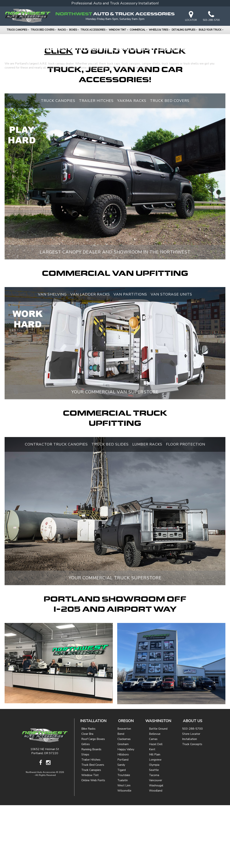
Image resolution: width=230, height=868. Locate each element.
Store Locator (191, 797)
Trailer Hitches (96, 164)
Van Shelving (52, 357)
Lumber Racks (147, 507)
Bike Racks (88, 792)
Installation (190, 802)
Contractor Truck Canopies (56, 507)
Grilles (86, 807)
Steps (85, 817)
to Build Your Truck (115, 114)
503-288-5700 (192, 792)
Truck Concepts (192, 807)
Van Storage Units (171, 357)
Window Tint (90, 838)
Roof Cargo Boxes (93, 802)
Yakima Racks (132, 164)
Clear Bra (87, 797)
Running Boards (91, 812)
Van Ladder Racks (90, 357)
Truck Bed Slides (110, 507)
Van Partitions (130, 357)
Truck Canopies (58, 164)
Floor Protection (186, 507)
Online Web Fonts (93, 843)
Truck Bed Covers (170, 164)
